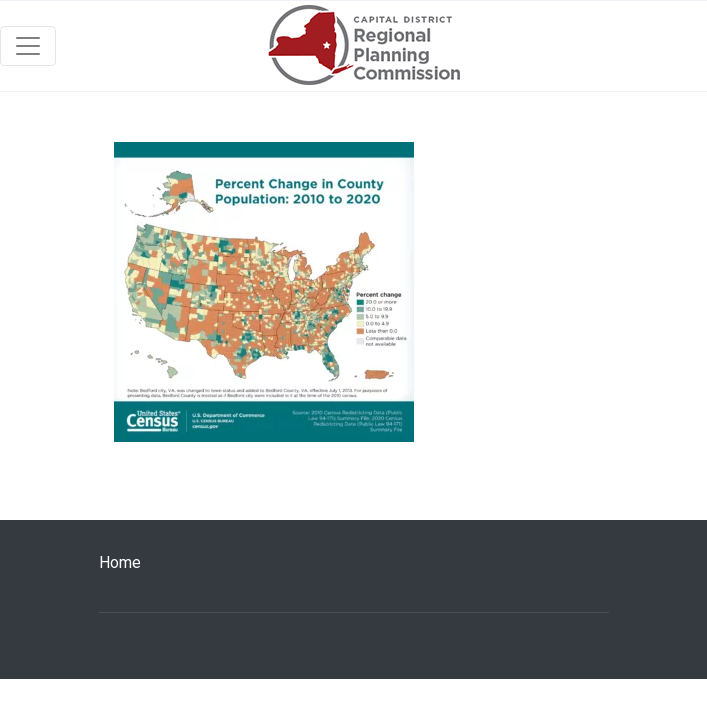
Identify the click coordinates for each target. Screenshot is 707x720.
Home (120, 562)
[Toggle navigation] (28, 46)
